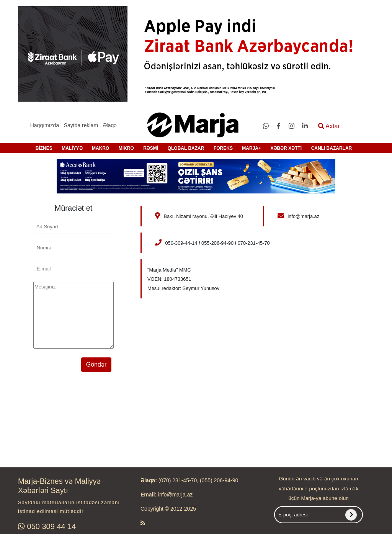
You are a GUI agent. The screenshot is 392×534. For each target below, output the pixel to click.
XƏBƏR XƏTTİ (286, 148)
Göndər (96, 364)
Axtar (329, 126)
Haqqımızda (45, 125)
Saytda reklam (81, 125)
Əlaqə (110, 125)
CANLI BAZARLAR (332, 148)
